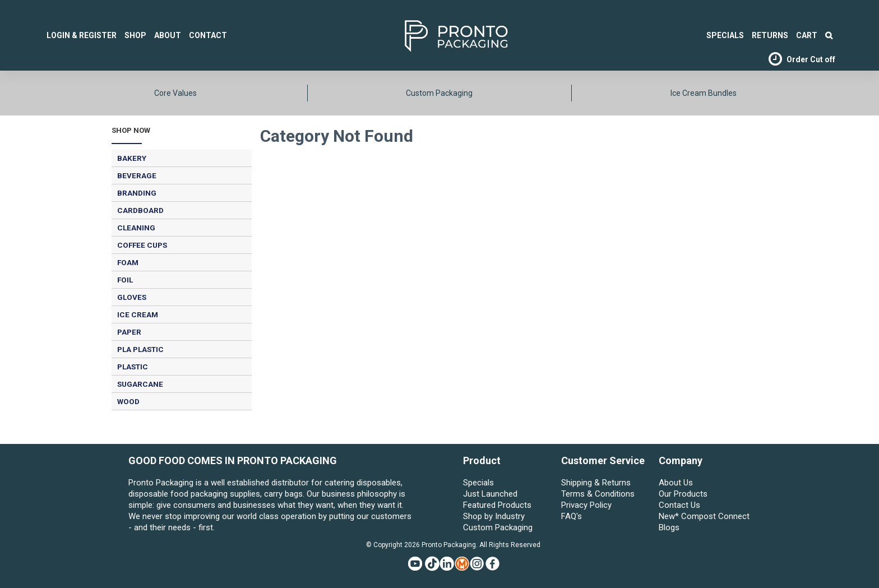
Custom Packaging (439, 93)
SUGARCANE (140, 384)
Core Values (175, 93)
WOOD (128, 401)
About (168, 35)
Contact (208, 35)
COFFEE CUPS (142, 245)
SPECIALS (725, 35)
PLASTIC (133, 367)
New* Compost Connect (704, 516)
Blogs (669, 527)
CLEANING (136, 228)
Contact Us (679, 505)
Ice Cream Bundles (704, 93)
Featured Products (497, 505)
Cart (807, 35)
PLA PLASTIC (140, 349)
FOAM (128, 262)
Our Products (683, 494)
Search (829, 35)
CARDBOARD (140, 210)
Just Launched (490, 494)
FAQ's (572, 516)
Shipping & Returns (596, 483)
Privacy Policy (586, 505)
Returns (770, 35)
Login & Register (82, 35)
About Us (676, 483)
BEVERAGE (137, 175)
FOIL (125, 280)
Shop (135, 35)
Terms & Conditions (598, 494)
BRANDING (137, 193)
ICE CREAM (138, 314)
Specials (478, 483)
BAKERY (132, 158)
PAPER (129, 332)
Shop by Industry (494, 516)
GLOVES (132, 297)
